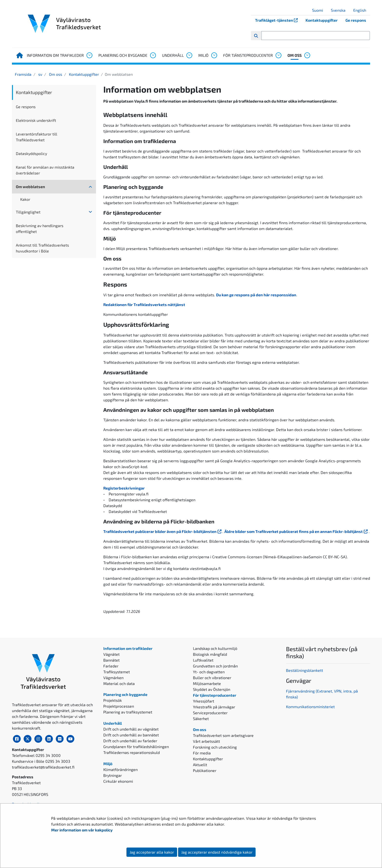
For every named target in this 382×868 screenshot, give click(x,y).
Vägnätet (111, 654)
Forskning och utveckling (215, 747)
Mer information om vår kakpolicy (82, 830)
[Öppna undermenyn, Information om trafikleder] (89, 55)
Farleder (111, 666)
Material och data (119, 683)
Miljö (203, 55)
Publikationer (205, 770)
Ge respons (356, 20)
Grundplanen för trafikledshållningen (136, 747)
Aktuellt (200, 765)
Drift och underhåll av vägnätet (131, 729)
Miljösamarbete (207, 683)
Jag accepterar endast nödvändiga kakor (217, 852)
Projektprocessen (119, 706)
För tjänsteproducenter (248, 55)
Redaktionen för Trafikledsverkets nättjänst (144, 304)
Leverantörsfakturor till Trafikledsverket (37, 137)
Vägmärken (113, 678)
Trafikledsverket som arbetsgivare (223, 735)
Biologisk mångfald (210, 654)
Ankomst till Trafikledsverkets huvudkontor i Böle (42, 248)
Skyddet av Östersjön (212, 689)
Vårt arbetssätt (206, 741)
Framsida (23, 74)
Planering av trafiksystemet (128, 712)
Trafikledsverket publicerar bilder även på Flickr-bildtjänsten (163, 531)
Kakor (25, 199)
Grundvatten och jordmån (215, 666)
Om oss (295, 55)
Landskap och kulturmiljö (215, 648)
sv (40, 74)
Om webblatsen (30, 187)
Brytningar (113, 775)
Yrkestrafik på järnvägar (214, 707)
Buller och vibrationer (212, 678)
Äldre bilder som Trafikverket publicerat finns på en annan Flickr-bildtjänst (296, 531)
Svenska (340, 10)
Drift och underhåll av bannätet (131, 735)
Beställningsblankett (305, 670)
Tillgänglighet (28, 212)
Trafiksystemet (117, 672)
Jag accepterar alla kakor (152, 852)
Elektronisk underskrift (36, 120)
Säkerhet (201, 719)
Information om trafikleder (55, 55)
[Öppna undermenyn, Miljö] (214, 55)
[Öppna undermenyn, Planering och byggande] (153, 55)
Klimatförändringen (120, 769)
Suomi (319, 10)
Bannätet (111, 660)
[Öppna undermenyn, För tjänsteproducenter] (278, 55)
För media (202, 753)
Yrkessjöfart (204, 701)
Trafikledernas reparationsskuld (132, 752)
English (362, 10)
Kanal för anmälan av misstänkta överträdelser (45, 170)
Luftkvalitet (203, 660)
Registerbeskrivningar (124, 488)
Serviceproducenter (210, 713)
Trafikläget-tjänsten (278, 20)
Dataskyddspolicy (31, 153)
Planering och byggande (123, 55)
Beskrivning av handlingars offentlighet (40, 228)
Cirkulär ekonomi (118, 781)
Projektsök (113, 700)
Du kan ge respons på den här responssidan (256, 295)
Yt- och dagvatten (209, 672)
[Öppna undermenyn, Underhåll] (189, 55)
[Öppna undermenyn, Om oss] (307, 55)
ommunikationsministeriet (311, 707)
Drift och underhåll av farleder (130, 741)
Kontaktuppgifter (322, 20)
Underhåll (173, 55)
